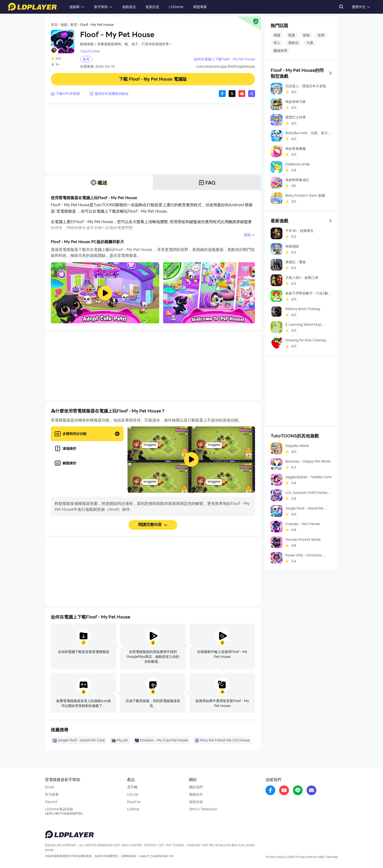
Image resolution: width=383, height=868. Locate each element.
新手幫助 (101, 7)
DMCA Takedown (203, 809)
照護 (292, 35)
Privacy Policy (275, 857)
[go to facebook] (270, 791)
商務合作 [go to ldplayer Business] (196, 794)
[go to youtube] (284, 791)
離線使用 (280, 50)
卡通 (310, 43)
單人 (277, 43)
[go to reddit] (298, 791)
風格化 (293, 43)
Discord (51, 802)
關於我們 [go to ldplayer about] (196, 787)
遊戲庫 (74, 7)
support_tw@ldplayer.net (156, 856)
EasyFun (134, 802)
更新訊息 (152, 7)
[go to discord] (311, 791)
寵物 (306, 35)
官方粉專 (52, 794)
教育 (74, 25)
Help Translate (328, 857)
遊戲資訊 (129, 7)
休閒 (321, 35)
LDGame (176, 7)
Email (49, 787)
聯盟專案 (200, 7)
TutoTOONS (90, 51)
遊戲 (64, 25)
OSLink (133, 794)
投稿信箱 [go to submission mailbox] (196, 802)
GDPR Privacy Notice (301, 857)
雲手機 (132, 787)
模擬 (277, 35)
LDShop (133, 809)
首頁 (54, 25)
